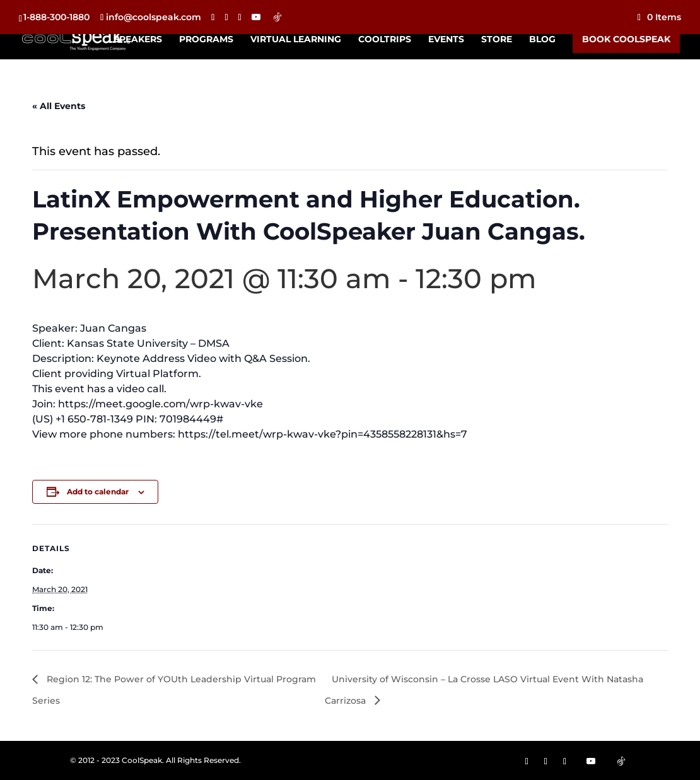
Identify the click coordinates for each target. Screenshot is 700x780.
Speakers (138, 40)
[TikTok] (277, 17)
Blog (542, 40)
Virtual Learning (296, 40)
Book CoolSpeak (626, 39)
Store (497, 40)
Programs (206, 40)
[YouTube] (256, 17)
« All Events (59, 106)
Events (446, 40)
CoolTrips (385, 40)
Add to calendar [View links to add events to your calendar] (98, 492)
